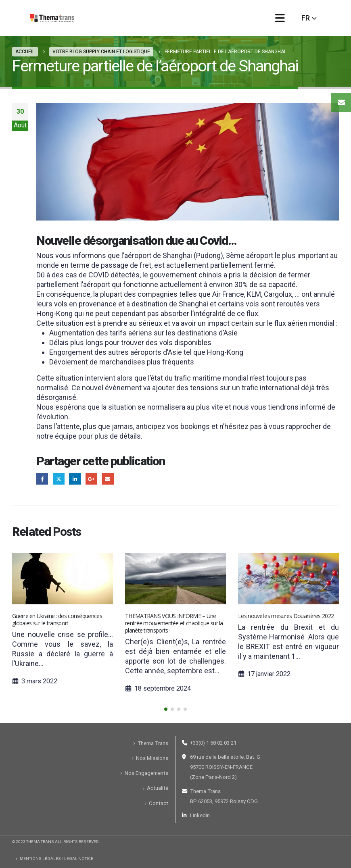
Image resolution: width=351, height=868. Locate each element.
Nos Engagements (146, 773)
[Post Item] (63, 579)
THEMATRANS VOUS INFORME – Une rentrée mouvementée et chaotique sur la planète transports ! (174, 623)
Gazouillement (59, 479)
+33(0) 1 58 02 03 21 (213, 743)
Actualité (158, 788)
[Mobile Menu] (280, 18)
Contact (159, 803)
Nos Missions (152, 758)
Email (108, 479)
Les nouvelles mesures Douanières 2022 (286, 616)
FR (306, 18)
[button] (166, 709)
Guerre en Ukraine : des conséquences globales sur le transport (57, 619)
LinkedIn (75, 479)
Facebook (42, 479)
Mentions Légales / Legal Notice (56, 859)
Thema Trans (153, 743)
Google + (91, 479)
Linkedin (200, 815)
